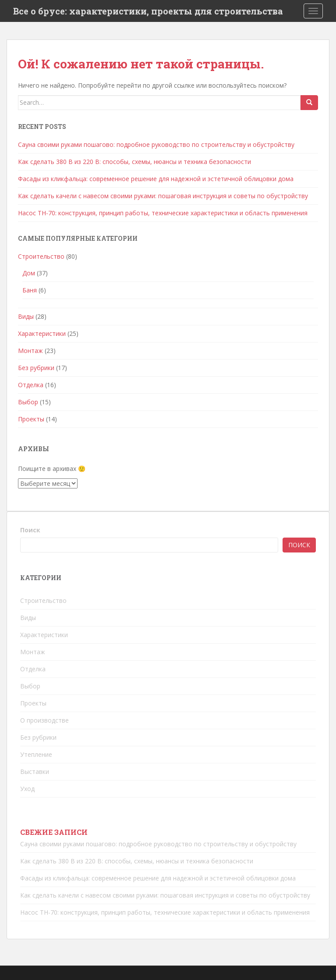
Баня (30, 290)
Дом (29, 273)
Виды (26, 316)
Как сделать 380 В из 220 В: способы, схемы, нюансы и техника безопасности (134, 162)
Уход (27, 789)
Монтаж (30, 351)
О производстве (44, 720)
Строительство (41, 256)
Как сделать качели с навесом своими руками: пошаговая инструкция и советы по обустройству (163, 196)
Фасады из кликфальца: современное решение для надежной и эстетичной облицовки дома (156, 179)
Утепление (36, 754)
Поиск (30, 530)
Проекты (31, 419)
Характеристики (42, 333)
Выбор (28, 402)
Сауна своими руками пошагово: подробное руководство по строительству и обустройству (156, 144)
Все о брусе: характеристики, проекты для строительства (148, 11)
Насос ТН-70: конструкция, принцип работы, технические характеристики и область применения (163, 213)
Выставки (35, 772)
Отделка (31, 385)
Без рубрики (36, 368)
